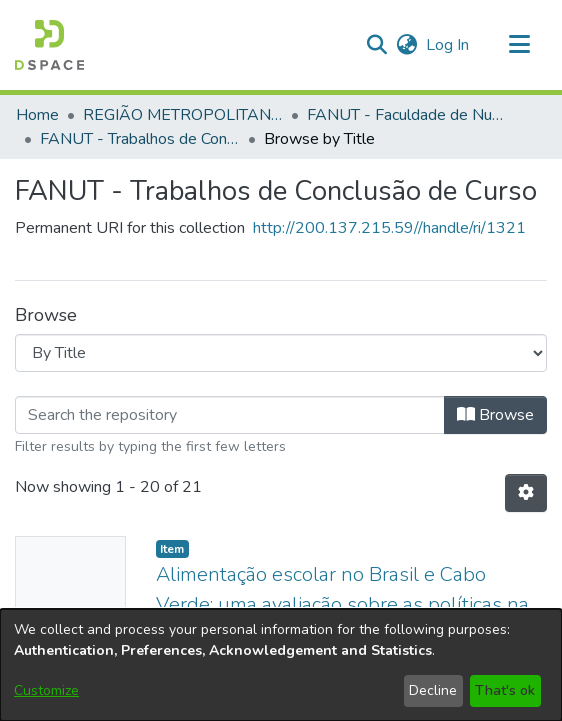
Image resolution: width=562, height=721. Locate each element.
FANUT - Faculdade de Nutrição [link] (407, 115)
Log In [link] (448, 45)
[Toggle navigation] (519, 45)
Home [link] (37, 115)
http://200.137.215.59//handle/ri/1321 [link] (389, 228)
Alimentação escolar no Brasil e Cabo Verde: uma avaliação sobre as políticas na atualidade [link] (342, 604)
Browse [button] (495, 415)
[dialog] (281, 665)
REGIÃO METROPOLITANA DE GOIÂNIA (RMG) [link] (183, 115)
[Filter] (230, 415)
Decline (433, 690)
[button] (49, 45)
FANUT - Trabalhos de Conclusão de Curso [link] (140, 139)
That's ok (505, 690)
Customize (46, 690)
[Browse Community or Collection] (281, 353)
